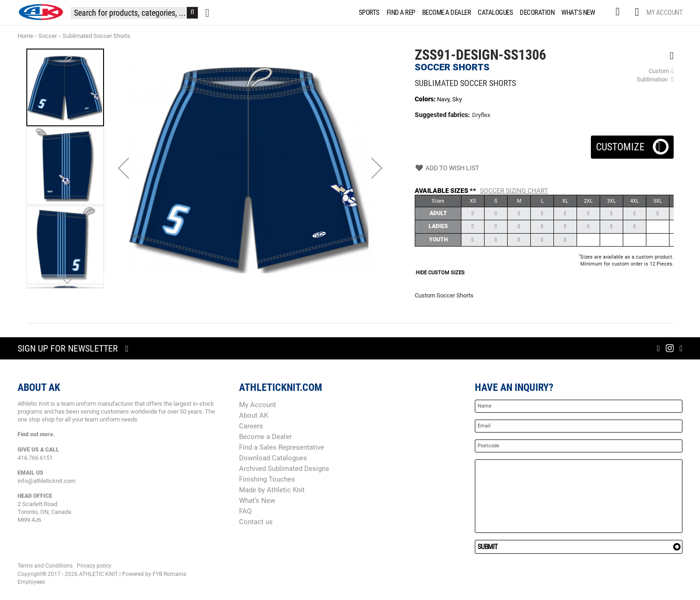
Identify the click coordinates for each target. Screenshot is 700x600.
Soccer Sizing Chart (514, 191)
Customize (632, 144)
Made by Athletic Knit (272, 490)
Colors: (426, 99)
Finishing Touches (267, 479)
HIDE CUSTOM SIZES (440, 273)
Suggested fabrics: (442, 115)
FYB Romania (169, 574)
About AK (254, 415)
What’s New (257, 501)
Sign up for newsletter (68, 348)
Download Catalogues (273, 458)
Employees (31, 582)
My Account (664, 12)
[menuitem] (368, 12)
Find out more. (36, 434)
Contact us (256, 522)
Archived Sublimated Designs (284, 469)
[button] (123, 168)
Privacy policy (94, 566)
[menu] (479, 12)
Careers (251, 426)
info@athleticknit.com (46, 481)
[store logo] (41, 12)
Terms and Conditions (45, 566)
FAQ (245, 511)
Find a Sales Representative (282, 447)
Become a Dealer (265, 437)
